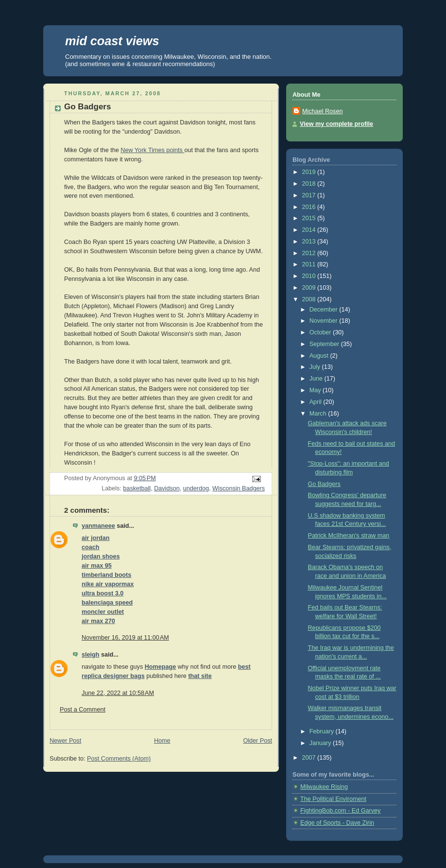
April (317, 402)
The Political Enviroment (333, 799)
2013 (310, 242)
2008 (310, 299)
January (321, 743)
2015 (310, 218)
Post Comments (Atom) (119, 759)
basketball (137, 488)
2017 (310, 195)
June (317, 379)
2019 (310, 172)
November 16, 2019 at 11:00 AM (125, 638)
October (321, 332)
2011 (310, 264)
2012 (310, 253)
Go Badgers (324, 484)
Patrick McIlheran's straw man (349, 536)
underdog (196, 488)
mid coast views (112, 41)
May (316, 390)
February (323, 731)
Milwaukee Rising (324, 787)
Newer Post (65, 741)
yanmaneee (98, 526)
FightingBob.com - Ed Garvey (340, 811)
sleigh (90, 655)
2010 (310, 276)
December (325, 310)
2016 (310, 207)
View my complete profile (336, 124)
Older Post (257, 741)
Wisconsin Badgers (239, 488)
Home (162, 741)
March (319, 414)
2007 (310, 758)
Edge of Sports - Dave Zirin (337, 823)
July (316, 367)
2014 (310, 230)
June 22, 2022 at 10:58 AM (118, 693)
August (320, 356)
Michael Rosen (322, 111)
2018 (310, 184)
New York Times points (152, 150)
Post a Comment (83, 710)
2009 (310, 288)
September (325, 344)
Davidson (167, 488)
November (325, 321)
